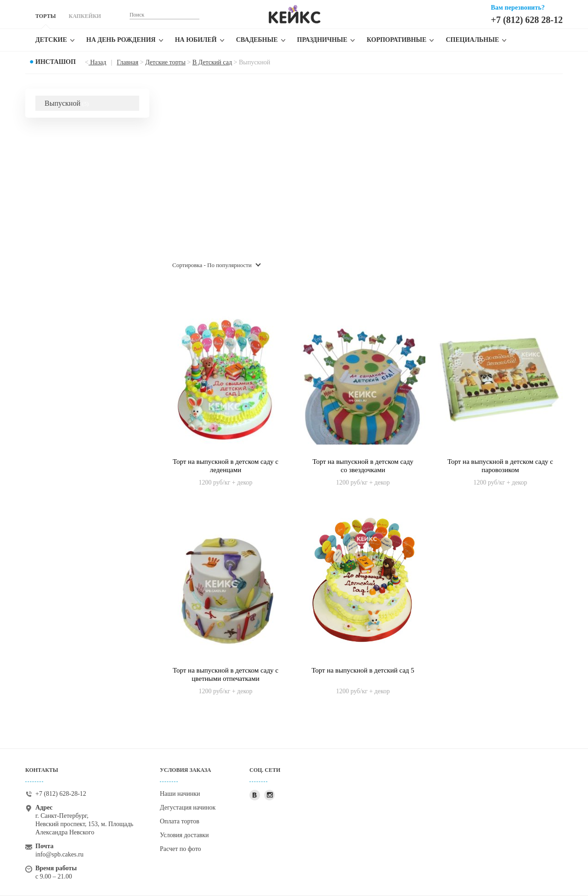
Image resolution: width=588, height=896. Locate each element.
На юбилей (196, 40)
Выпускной (67, 103)
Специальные (472, 40)
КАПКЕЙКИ (85, 16)
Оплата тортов (180, 821)
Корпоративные (396, 40)
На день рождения (121, 40)
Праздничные (322, 40)
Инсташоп (56, 62)
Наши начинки (180, 794)
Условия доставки (184, 835)
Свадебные (257, 40)
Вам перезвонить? (518, 8)
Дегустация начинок (188, 808)
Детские (51, 40)
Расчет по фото (181, 849)
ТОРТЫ (45, 16)
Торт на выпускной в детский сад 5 (363, 670)
